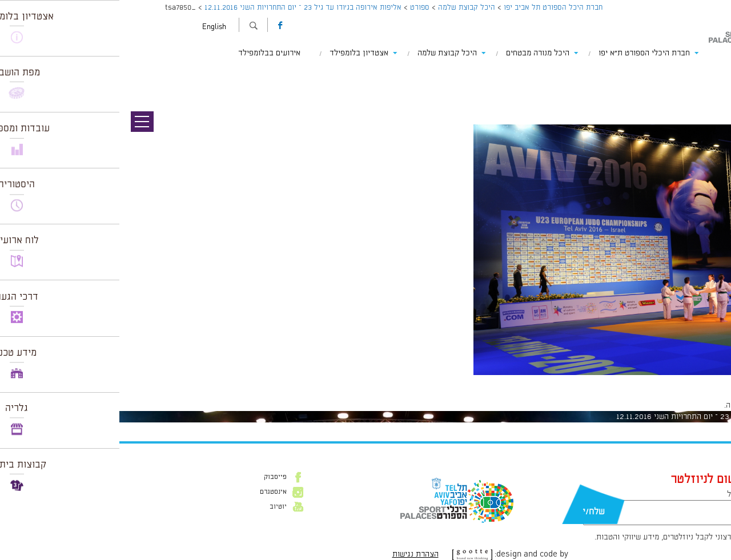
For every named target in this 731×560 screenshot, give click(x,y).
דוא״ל (617, 494)
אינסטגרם (154, 492)
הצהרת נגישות (296, 554)
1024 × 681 (657, 381)
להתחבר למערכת (693, 405)
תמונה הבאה (711, 74)
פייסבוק (156, 477)
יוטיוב (159, 507)
